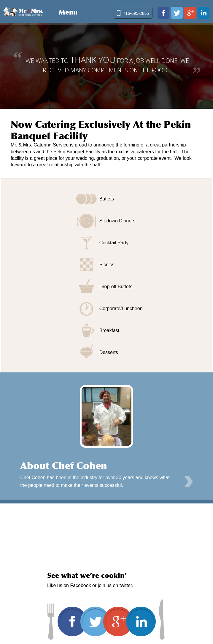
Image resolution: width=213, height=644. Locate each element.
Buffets (107, 199)
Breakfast (109, 330)
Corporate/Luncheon (121, 309)
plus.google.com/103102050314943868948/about (190, 13)
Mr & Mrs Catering (23, 11)
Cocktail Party (114, 243)
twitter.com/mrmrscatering (177, 13)
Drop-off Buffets (116, 287)
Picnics (107, 265)
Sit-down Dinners (117, 221)
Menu (68, 12)
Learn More (189, 482)
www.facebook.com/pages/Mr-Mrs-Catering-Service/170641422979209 (163, 13)
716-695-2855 (136, 13)
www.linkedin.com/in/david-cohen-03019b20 (204, 13)
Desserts (109, 352)
